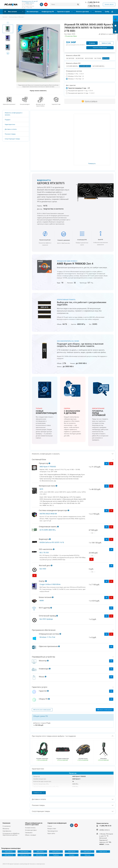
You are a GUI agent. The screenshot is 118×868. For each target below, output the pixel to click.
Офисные (87, 855)
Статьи (50, 826)
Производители (53, 831)
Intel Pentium (24, 851)
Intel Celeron (9, 851)
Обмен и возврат (31, 835)
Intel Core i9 (103, 851)
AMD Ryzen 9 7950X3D (48, 467)
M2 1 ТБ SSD (98, 58)
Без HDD (43, 569)
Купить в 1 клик (106, 43)
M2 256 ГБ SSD (80, 58)
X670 (41, 489)
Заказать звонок (109, 4)
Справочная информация (57, 823)
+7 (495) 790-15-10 (93, 2)
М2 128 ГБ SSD (70, 58)
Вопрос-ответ (52, 829)
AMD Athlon (40, 851)
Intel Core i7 (87, 851)
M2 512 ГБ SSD (89, 58)
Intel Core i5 (72, 851)
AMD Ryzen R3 (9, 855)
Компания (6, 823)
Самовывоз (29, 833)
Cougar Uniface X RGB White (50, 584)
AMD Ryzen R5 (24, 855)
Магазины (6, 829)
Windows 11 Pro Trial (47, 637)
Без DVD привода (46, 619)
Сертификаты (7, 831)
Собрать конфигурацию (105, 710)
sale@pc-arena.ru (30, 3)
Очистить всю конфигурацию (42, 710)
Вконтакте (41, 4)
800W (42, 601)
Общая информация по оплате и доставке (34, 824)
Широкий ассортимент (9, 104)
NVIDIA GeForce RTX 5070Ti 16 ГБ (52, 542)
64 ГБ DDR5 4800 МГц (85, 66)
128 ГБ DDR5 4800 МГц (98, 66)
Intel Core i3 (56, 851)
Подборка (56, 855)
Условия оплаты (30, 828)
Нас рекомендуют (25, 104)
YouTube (46, 4)
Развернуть (92, 164)
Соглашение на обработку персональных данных (11, 834)
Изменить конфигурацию (100, 48)
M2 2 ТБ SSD (106, 58)
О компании (7, 826)
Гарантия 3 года (56, 104)
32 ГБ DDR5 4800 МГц (72, 66)
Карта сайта (51, 833)
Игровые (72, 855)
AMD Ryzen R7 (40, 855)
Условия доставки (31, 830)
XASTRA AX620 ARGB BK (48, 514)
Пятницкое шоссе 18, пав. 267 (30, 1)
